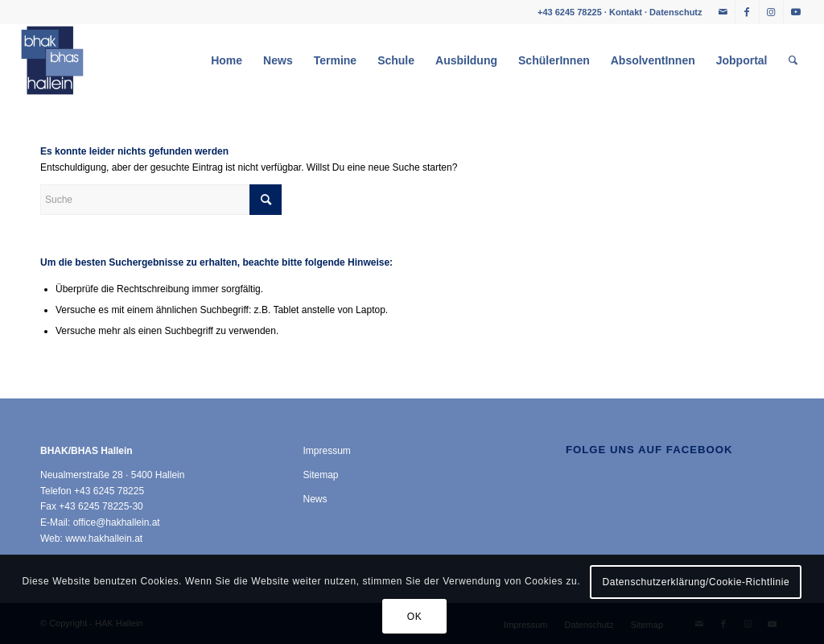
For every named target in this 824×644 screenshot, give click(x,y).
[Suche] (793, 60)
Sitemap (320, 475)
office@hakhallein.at (117, 522)
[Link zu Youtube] (796, 12)
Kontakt (626, 12)
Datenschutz (676, 12)
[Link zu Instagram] (771, 12)
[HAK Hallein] (52, 60)
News (315, 499)
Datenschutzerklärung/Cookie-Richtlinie (696, 582)
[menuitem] (227, 60)
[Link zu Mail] (723, 12)
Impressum (326, 451)
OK (415, 617)
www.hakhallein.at (104, 539)
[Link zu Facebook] (747, 12)
